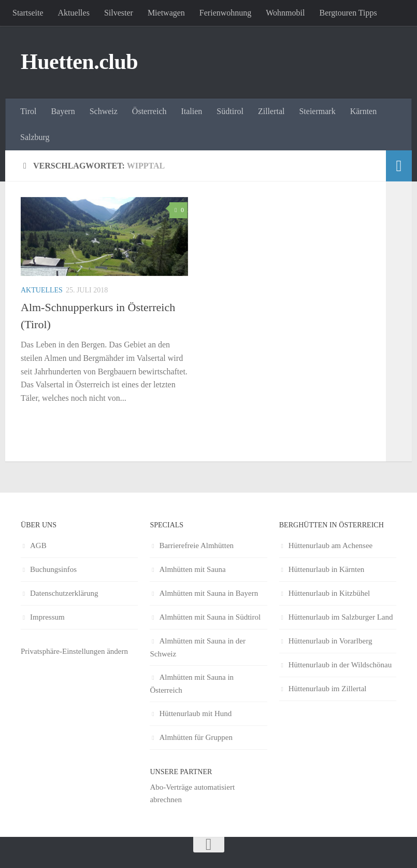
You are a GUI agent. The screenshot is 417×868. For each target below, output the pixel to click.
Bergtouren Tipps (348, 13)
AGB (38, 545)
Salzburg (35, 137)
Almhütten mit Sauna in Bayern (208, 593)
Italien (191, 111)
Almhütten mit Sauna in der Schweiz (198, 647)
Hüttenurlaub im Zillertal (328, 689)
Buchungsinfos (53, 569)
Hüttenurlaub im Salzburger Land (341, 617)
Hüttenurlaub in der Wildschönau (340, 665)
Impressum (47, 617)
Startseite (28, 13)
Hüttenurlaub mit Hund (195, 713)
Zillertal (271, 111)
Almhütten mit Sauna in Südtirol (210, 617)
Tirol (28, 111)
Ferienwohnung (225, 13)
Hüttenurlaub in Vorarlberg (330, 641)
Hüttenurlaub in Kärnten (327, 569)
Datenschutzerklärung (64, 593)
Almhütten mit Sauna (192, 569)
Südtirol (230, 111)
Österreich (149, 111)
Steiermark (317, 111)
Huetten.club (79, 62)
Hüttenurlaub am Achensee (330, 545)
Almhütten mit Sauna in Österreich (192, 684)
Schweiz (104, 111)
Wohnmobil (285, 13)
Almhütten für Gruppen (196, 737)
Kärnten (364, 111)
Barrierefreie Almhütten (196, 545)
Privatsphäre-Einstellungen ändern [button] (74, 651)
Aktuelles (74, 13)
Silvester (119, 13)
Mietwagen (166, 13)
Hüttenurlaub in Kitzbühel (329, 593)
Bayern (63, 111)
